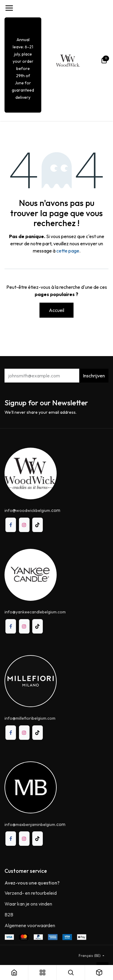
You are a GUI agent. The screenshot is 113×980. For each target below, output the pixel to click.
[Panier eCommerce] (104, 61)
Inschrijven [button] (94, 376)
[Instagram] (24, 525)
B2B (9, 915)
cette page (68, 251)
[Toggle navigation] (9, 8)
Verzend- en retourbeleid (31, 893)
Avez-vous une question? (32, 883)
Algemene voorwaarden (30, 925)
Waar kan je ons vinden (28, 904)
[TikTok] (38, 525)
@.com (32, 510)
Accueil (56, 310)
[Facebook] (11, 525)
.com (35, 824)
